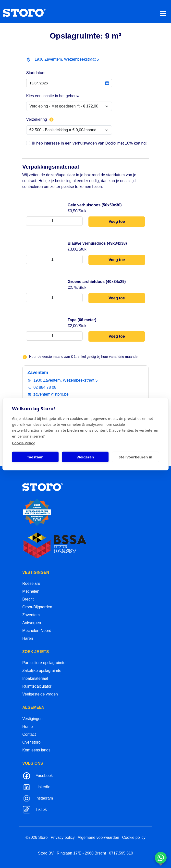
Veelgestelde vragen (40, 694)
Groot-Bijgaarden (37, 607)
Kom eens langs (36, 750)
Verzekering (40, 120)
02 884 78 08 (45, 387)
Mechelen (31, 591)
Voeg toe (117, 221)
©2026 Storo (37, 837)
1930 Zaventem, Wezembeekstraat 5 (67, 59)
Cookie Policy (23, 443)
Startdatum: (36, 73)
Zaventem (31, 615)
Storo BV (46, 853)
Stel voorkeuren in (135, 457)
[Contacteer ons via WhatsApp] (161, 858)
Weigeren (85, 457)
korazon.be (153, 864)
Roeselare (31, 583)
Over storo (31, 742)
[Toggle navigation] (163, 13)
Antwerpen (32, 623)
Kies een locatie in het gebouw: (53, 96)
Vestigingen (32, 719)
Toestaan (35, 457)
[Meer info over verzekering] (51, 120)
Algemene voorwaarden (98, 837)
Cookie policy (134, 837)
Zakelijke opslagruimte (42, 671)
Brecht (28, 599)
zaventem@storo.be (51, 394)
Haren (28, 638)
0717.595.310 (121, 853)
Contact (29, 734)
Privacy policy (63, 837)
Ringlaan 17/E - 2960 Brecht (81, 853)
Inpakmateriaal (35, 678)
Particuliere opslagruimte (44, 663)
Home (28, 727)
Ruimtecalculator (37, 686)
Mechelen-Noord (37, 631)
